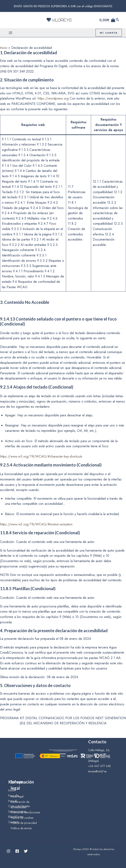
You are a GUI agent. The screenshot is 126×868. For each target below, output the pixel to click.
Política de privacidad (24, 823)
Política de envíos (21, 828)
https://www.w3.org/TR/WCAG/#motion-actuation (36, 524)
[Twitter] (26, 851)
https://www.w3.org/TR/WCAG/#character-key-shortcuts (41, 456)
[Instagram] (8, 851)
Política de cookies (22, 818)
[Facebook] (17, 851)
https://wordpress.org (53, 98)
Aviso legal (17, 796)
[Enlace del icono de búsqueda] (118, 20)
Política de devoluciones (25, 812)
